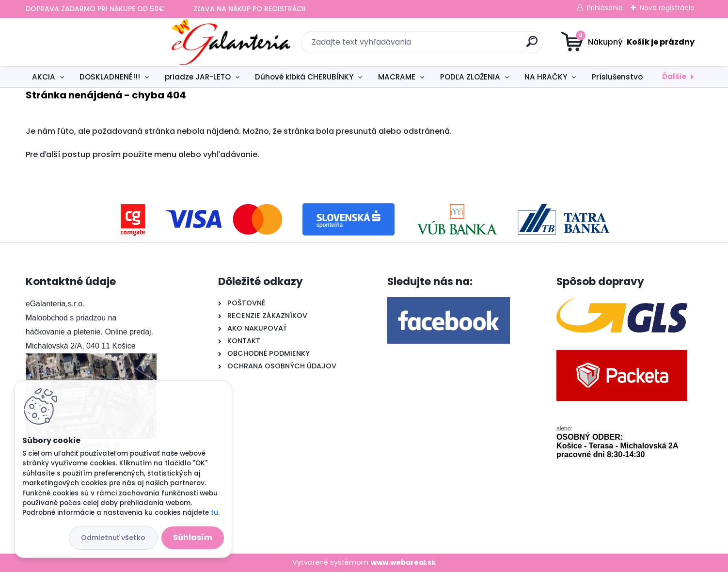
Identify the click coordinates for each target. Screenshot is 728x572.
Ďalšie (674, 76)
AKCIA (44, 77)
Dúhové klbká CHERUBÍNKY (304, 77)
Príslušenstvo (617, 77)
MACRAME (397, 77)
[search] (459, 45)
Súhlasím (193, 537)
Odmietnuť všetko (113, 538)
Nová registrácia (667, 8)
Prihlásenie (605, 8)
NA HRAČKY (546, 77)
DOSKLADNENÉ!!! (110, 77)
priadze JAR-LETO (198, 77)
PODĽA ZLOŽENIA (470, 77)
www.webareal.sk (403, 562)
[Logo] (85, 42)
